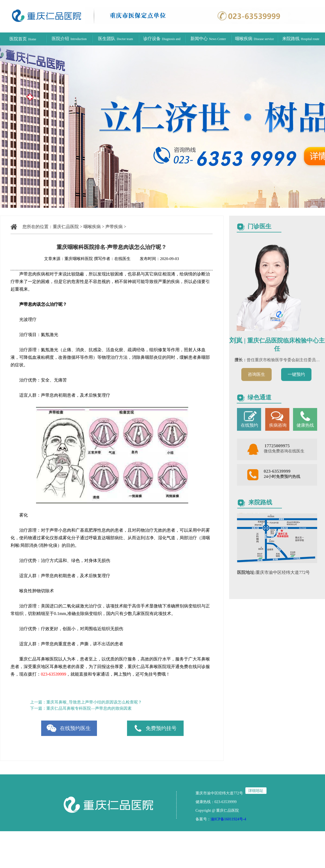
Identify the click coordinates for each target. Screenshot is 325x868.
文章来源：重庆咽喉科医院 (69, 259)
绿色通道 (259, 397)
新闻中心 (208, 39)
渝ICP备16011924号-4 (228, 819)
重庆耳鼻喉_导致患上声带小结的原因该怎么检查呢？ (94, 702)
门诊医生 (259, 226)
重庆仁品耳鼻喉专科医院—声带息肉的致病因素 (89, 708)
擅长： (241, 360)
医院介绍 (69, 39)
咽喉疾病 (254, 39)
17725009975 (277, 446)
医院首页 (23, 39)
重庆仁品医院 (66, 227)
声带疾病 (114, 227)
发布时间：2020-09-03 (155, 259)
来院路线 (301, 39)
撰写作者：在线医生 (113, 259)
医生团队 (116, 39)
